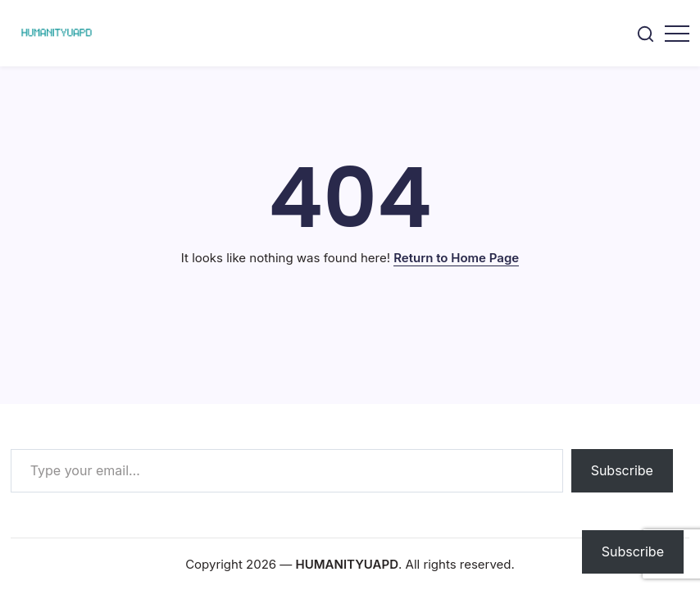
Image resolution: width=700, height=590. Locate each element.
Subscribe (622, 470)
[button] (645, 33)
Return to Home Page (456, 258)
